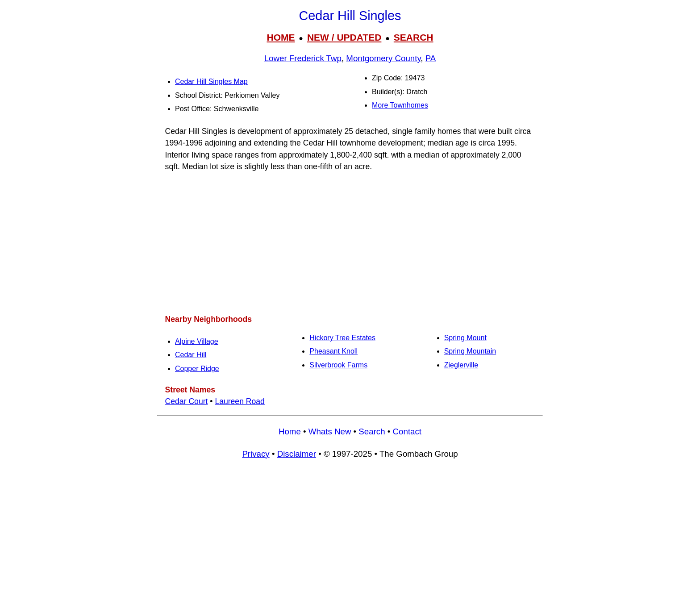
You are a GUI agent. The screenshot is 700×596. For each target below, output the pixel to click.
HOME (281, 37)
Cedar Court (187, 401)
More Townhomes (400, 105)
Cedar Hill (191, 355)
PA (431, 58)
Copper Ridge (197, 369)
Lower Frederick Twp (303, 58)
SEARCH (414, 37)
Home (290, 431)
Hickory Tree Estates (342, 338)
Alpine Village (197, 341)
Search (372, 431)
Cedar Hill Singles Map (211, 81)
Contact (407, 431)
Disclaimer (297, 454)
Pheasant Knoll (333, 351)
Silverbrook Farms (338, 365)
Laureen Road (240, 401)
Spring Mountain (470, 351)
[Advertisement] (350, 243)
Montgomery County (383, 58)
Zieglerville (461, 365)
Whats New (330, 431)
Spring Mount (465, 338)
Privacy (256, 454)
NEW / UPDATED (344, 37)
